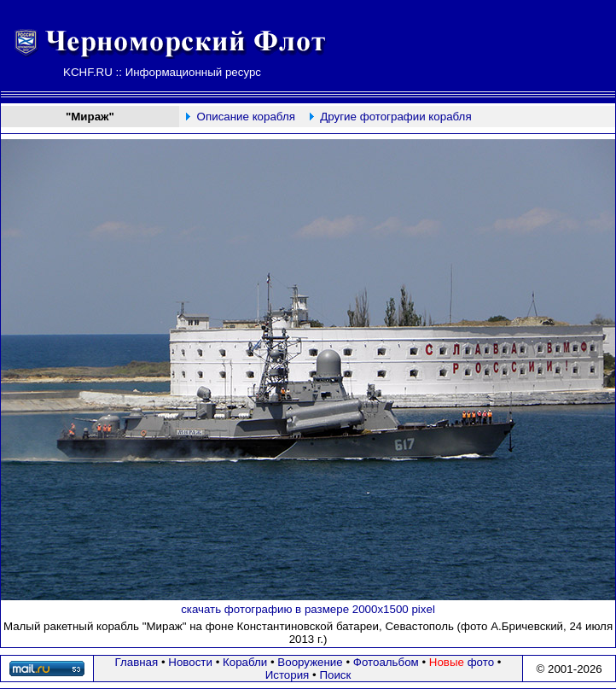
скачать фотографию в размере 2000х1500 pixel (308, 609)
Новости (190, 662)
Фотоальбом (386, 662)
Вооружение (310, 662)
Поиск (335, 675)
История (288, 675)
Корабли (245, 662)
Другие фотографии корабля (395, 117)
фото (462, 662)
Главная (137, 662)
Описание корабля (246, 117)
